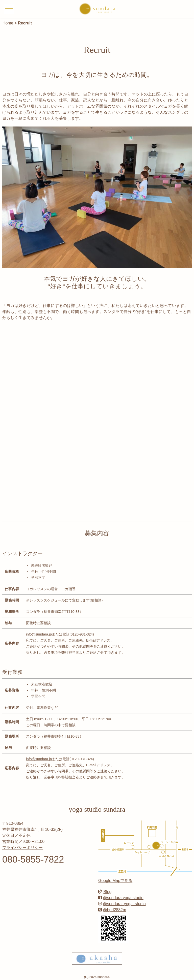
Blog (107, 892)
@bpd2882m (114, 910)
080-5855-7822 (33, 859)
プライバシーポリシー (22, 848)
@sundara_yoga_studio (124, 904)
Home (8, 23)
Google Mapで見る (115, 881)
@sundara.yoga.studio (123, 898)
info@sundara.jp (39, 634)
